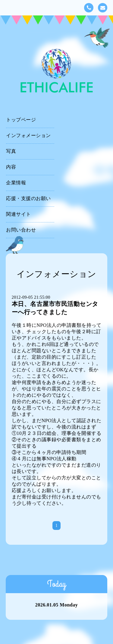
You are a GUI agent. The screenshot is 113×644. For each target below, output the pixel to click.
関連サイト (19, 214)
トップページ (21, 120)
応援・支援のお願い (28, 198)
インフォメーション (28, 135)
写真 (11, 151)
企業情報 (16, 183)
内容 (11, 167)
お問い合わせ (21, 230)
